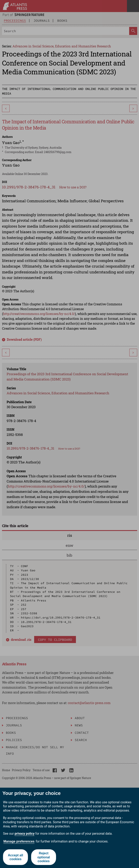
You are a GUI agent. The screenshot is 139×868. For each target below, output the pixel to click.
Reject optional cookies (44, 857)
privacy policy (25, 834)
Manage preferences (19, 841)
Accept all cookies (15, 857)
